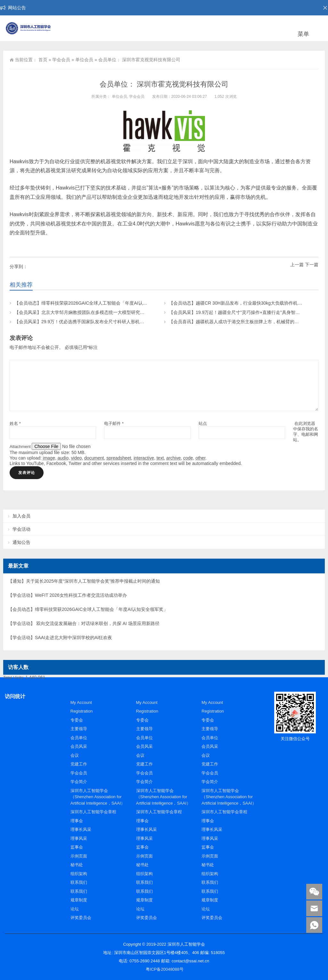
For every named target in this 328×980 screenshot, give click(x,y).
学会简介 (79, 782)
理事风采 (79, 838)
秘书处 (77, 865)
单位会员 (84, 60)
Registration (82, 711)
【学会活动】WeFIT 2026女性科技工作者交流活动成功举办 (67, 595)
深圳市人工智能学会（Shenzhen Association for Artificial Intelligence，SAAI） (98, 797)
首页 (43, 60)
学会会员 (61, 60)
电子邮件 (114, 423)
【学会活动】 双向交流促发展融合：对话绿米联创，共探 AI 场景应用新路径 (84, 623)
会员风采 (79, 746)
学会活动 (21, 529)
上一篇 (297, 265)
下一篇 (312, 265)
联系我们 (79, 882)
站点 (203, 423)
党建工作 (79, 764)
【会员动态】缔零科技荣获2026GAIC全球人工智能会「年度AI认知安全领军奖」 (94, 303)
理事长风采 (81, 829)
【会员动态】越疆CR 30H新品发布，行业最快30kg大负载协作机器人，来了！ (247, 303)
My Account (81, 702)
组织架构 (79, 874)
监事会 (77, 847)
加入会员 (21, 516)
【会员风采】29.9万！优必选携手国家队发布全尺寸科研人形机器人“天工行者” (92, 322)
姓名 (15, 423)
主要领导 (79, 729)
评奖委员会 (81, 918)
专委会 (77, 720)
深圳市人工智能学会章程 (93, 812)
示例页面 (79, 856)
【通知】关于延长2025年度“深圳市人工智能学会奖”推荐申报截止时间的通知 (84, 581)
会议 (75, 755)
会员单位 (79, 738)
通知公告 (21, 542)
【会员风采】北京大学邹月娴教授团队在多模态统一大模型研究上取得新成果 (91, 312)
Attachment (21, 447)
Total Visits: (14, 677)
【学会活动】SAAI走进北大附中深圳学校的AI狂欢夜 (60, 638)
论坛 (75, 909)
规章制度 (79, 900)
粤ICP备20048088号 (165, 969)
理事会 (77, 821)
